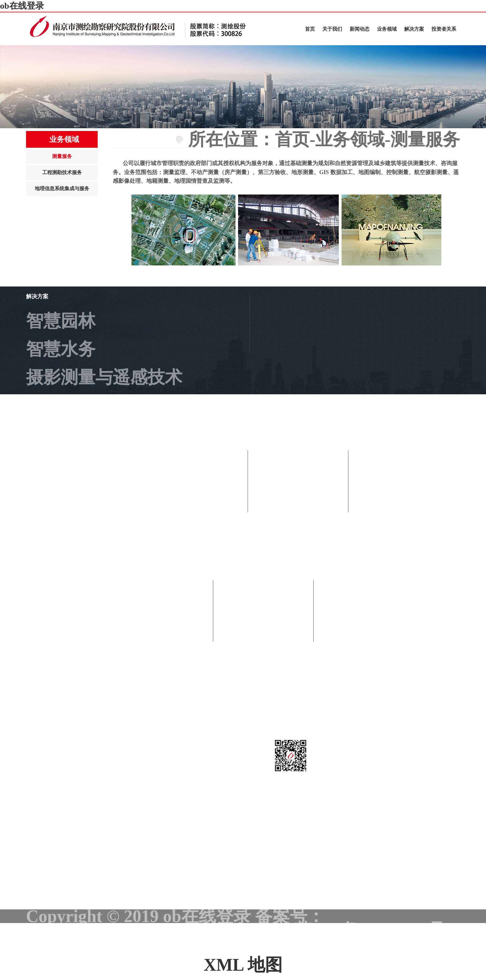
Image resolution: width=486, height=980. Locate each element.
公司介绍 (263, 608)
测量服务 (62, 156)
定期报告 (76, 664)
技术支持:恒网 (405, 943)
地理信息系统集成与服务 (62, 188)
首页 (310, 29)
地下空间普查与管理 (104, 434)
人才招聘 (263, 721)
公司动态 (298, 479)
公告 (59, 636)
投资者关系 (444, 29)
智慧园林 (61, 321)
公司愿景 (263, 664)
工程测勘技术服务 (62, 172)
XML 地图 (243, 965)
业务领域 (387, 29)
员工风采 (298, 563)
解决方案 (414, 29)
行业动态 (298, 507)
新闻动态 (360, 29)
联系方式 (263, 693)
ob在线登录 (22, 6)
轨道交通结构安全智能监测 (130, 405)
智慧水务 (61, 349)
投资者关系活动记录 (120, 749)
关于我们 (332, 29)
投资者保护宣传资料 (120, 721)
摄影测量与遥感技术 (104, 377)
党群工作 (298, 535)
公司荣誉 (263, 636)
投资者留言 (85, 777)
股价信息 (76, 693)
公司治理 (76, 608)
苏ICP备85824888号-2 (377, 930)
